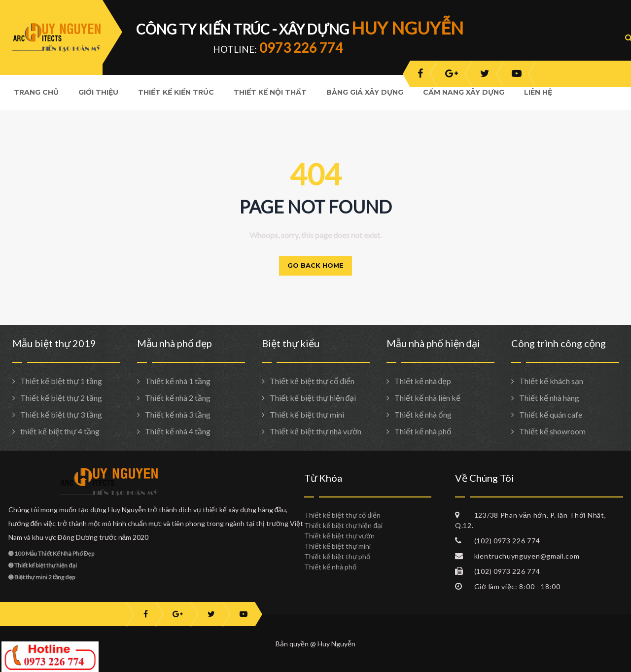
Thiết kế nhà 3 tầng (178, 414)
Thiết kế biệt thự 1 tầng (61, 381)
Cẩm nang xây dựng (464, 92)
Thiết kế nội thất (270, 92)
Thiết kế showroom (552, 431)
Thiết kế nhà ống (423, 414)
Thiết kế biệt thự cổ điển (312, 381)
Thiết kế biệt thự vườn (339, 536)
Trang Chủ (36, 92)
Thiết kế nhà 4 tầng (178, 431)
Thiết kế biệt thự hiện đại (313, 398)
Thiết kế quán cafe (551, 414)
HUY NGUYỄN (407, 28)
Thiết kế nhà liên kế (427, 398)
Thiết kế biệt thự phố (337, 556)
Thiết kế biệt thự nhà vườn (315, 431)
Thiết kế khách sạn (551, 381)
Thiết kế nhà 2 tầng (178, 398)
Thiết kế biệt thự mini (307, 414)
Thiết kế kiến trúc (176, 92)
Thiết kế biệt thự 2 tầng (61, 398)
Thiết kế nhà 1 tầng (178, 381)
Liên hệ (538, 92)
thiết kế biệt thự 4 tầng (60, 431)
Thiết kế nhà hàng (549, 398)
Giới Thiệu (98, 92)
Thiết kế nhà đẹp (423, 381)
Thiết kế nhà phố (423, 431)
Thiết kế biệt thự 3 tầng (61, 414)
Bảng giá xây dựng (365, 92)
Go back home (315, 265)
